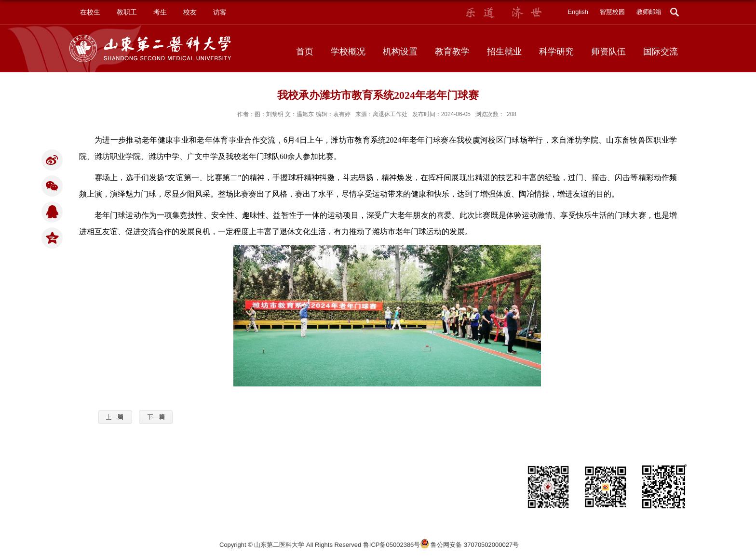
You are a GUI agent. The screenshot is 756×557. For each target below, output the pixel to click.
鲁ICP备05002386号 (392, 545)
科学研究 (556, 52)
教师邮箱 (649, 12)
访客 (220, 12)
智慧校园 (612, 12)
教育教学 (452, 52)
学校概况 (348, 52)
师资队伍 (608, 52)
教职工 (127, 12)
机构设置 (400, 52)
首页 (305, 52)
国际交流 (661, 52)
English (578, 12)
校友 (190, 12)
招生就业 (504, 52)
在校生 (90, 12)
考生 (160, 12)
